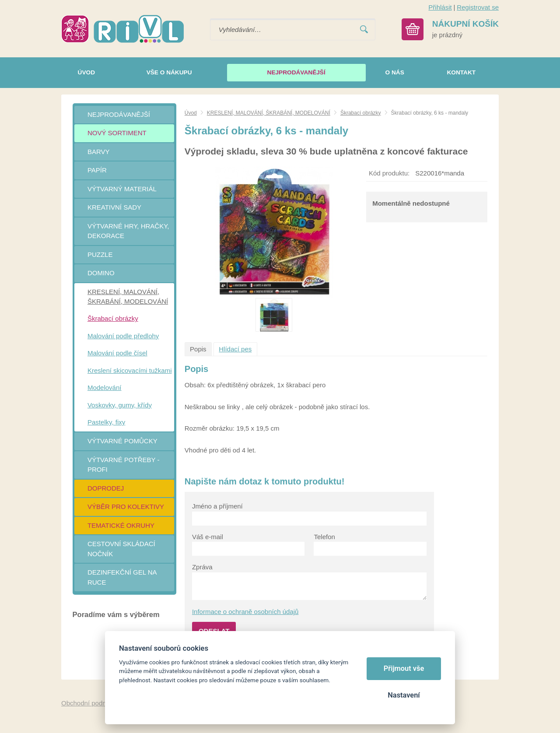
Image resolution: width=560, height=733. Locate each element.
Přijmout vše (404, 668)
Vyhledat (364, 30)
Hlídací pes (235, 349)
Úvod (191, 113)
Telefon (324, 537)
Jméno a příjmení (217, 506)
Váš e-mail (208, 537)
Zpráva (202, 567)
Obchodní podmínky (91, 703)
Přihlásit (440, 7)
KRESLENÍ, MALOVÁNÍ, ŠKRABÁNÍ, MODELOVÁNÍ (269, 113)
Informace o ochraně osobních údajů (245, 612)
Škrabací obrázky (361, 113)
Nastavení (404, 695)
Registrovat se (478, 7)
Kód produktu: (389, 173)
